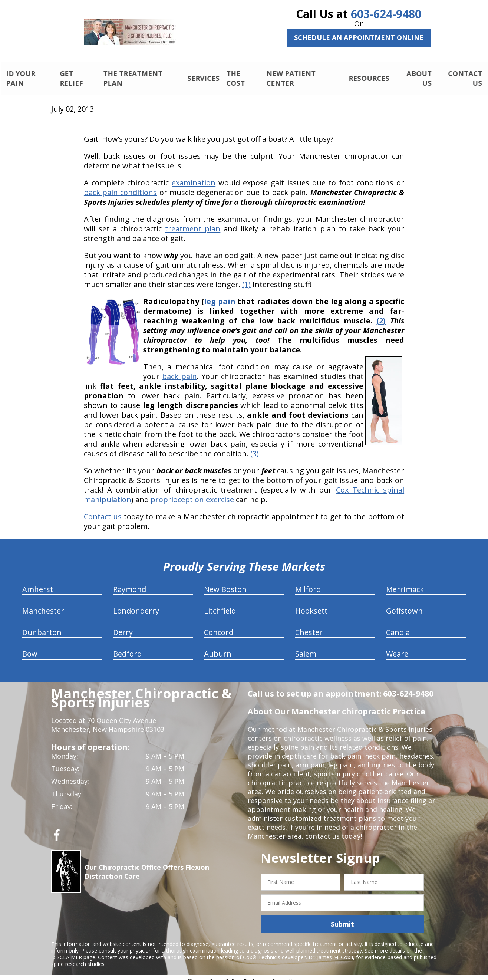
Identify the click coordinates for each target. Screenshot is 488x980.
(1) (246, 278)
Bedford (127, 647)
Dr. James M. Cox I (331, 951)
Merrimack (405, 583)
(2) (381, 314)
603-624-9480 (386, 14)
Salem (306, 647)
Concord (219, 626)
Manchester (43, 604)
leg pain (220, 295)
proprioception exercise (192, 493)
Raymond (130, 583)
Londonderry (136, 604)
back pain (179, 370)
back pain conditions (121, 186)
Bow (30, 647)
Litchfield (220, 604)
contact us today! (333, 830)
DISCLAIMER (67, 951)
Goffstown (404, 604)
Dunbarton (42, 626)
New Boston (225, 583)
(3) (255, 447)
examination (194, 176)
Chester (309, 626)
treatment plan (193, 222)
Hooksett (311, 604)
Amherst (38, 583)
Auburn (218, 647)
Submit (342, 918)
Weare (397, 647)
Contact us (103, 510)
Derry (123, 626)
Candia (398, 626)
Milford (308, 583)
